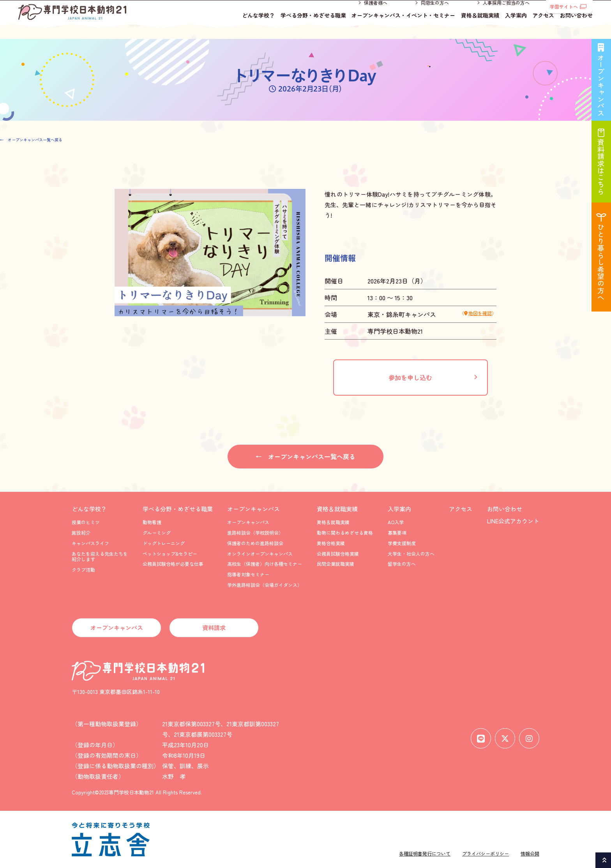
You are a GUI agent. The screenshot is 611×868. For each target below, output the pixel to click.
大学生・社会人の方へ (411, 554)
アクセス (543, 25)
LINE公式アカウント (513, 521)
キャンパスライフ (90, 543)
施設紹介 (81, 533)
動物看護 (152, 522)
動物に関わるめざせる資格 (345, 533)
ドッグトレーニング (164, 543)
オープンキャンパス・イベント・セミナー (403, 25)
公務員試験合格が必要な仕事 (173, 564)
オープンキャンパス (253, 509)
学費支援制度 (402, 543)
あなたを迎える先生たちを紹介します (100, 556)
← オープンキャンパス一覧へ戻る (31, 140)
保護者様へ (376, 13)
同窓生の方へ (435, 13)
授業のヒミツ (86, 522)
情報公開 (530, 853)
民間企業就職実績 (336, 564)
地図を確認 (480, 313)
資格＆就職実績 (480, 25)
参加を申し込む (410, 377)
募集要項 (397, 533)
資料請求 (214, 628)
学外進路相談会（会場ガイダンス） (265, 585)
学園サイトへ (568, 6)
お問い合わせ (576, 25)
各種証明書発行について (425, 853)
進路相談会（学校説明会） (255, 533)
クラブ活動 (83, 570)
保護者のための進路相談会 (255, 543)
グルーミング (157, 533)
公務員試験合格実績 (338, 554)
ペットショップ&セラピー (170, 554)
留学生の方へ (402, 564)
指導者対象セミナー (248, 574)
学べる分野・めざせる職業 (313, 25)
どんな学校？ (258, 25)
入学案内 (516, 25)
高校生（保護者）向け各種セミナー (265, 564)
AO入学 (396, 522)
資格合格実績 (331, 543)
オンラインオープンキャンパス (260, 554)
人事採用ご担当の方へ (506, 13)
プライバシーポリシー (486, 853)
